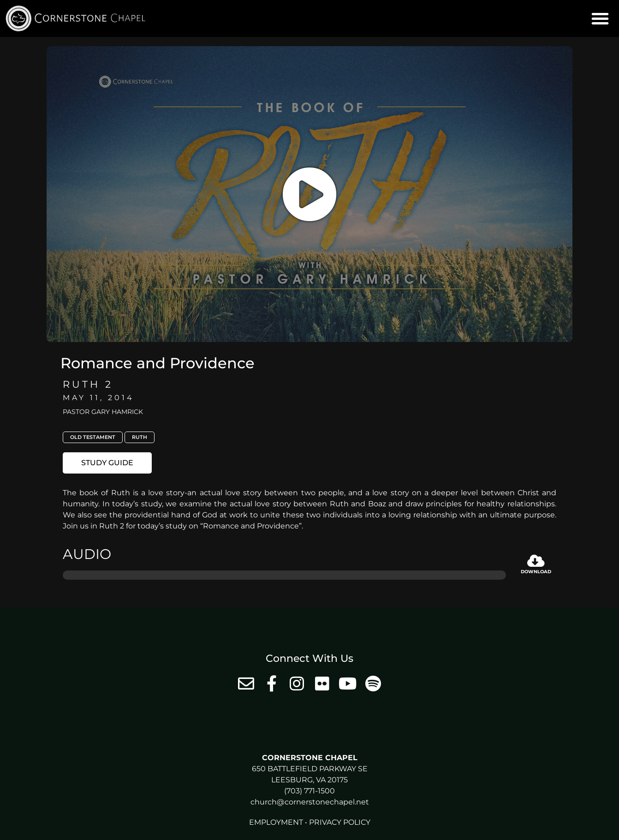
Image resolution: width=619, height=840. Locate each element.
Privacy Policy (340, 822)
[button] (600, 18)
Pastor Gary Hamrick (103, 412)
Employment (276, 822)
